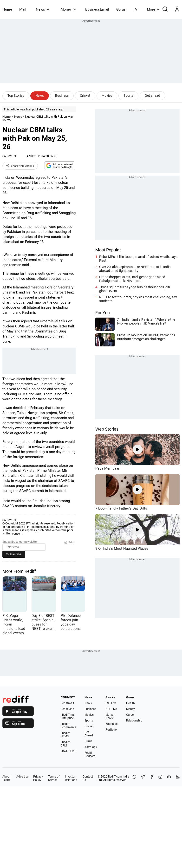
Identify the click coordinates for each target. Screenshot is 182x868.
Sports (128, 96)
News (42, 9)
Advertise (22, 777)
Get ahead (152, 96)
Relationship (134, 721)
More (153, 9)
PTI (15, 156)
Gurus (121, 9)
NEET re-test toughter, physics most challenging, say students (138, 299)
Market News (110, 716)
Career (130, 715)
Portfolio (111, 730)
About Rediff (6, 778)
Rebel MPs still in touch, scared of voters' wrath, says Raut (138, 259)
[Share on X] (143, 778)
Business (62, 96)
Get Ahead (89, 734)
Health (130, 703)
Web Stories (107, 429)
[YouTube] (169, 778)
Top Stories (16, 96)
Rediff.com (115, 777)
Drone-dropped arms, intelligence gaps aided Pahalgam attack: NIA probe (132, 279)
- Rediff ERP (68, 751)
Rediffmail (67, 703)
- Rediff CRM (65, 744)
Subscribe (14, 554)
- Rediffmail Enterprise (68, 716)
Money (68, 9)
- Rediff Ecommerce (68, 726)
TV (135, 9)
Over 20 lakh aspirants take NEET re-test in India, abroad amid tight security (135, 269)
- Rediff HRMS (65, 735)
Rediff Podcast (90, 754)
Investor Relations (71, 778)
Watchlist (112, 724)
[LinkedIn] (178, 778)
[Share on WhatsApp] (134, 778)
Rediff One (67, 709)
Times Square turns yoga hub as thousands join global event (135, 289)
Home (7, 9)
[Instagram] (160, 778)
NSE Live (111, 709)
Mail (23, 9)
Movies (107, 96)
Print (69, 542)
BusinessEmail (97, 9)
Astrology (91, 747)
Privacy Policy (38, 778)
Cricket (85, 96)
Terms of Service (54, 778)
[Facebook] (152, 778)
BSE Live (111, 703)
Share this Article (20, 166)
